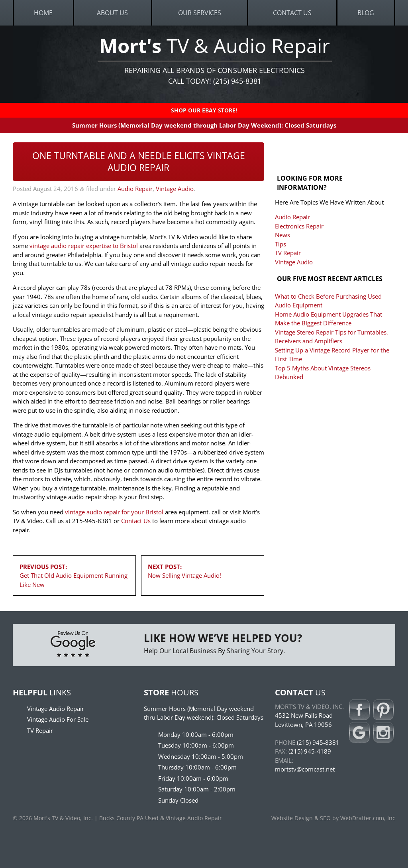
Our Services (200, 13)
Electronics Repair (299, 226)
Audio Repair (135, 189)
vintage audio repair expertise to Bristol (84, 246)
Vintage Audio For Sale (58, 719)
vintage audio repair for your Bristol (114, 512)
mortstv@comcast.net (305, 769)
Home (43, 13)
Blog (366, 13)
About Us (112, 13)
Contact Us (292, 13)
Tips (280, 244)
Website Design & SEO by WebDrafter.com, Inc (333, 818)
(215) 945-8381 (318, 742)
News (282, 235)
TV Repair (288, 253)
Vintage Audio (175, 189)
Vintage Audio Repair (56, 709)
